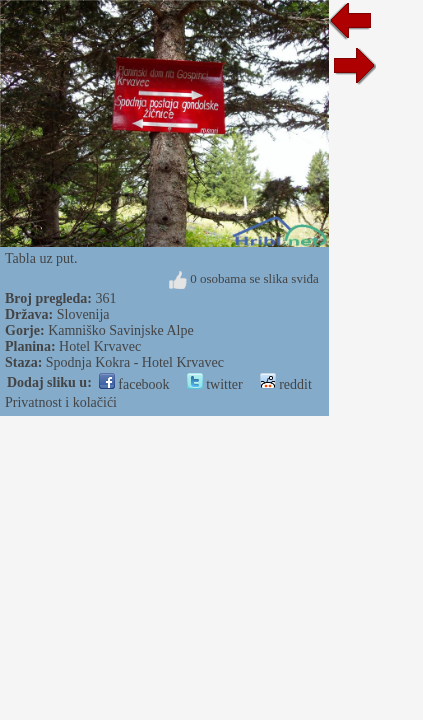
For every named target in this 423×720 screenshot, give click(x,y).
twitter (215, 384)
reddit (286, 384)
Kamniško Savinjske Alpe (120, 330)
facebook (134, 384)
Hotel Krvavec (100, 346)
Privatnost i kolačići (61, 402)
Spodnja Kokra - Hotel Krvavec (135, 362)
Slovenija (83, 314)
